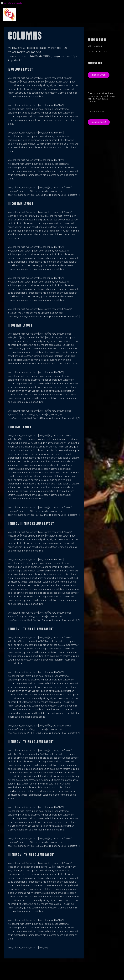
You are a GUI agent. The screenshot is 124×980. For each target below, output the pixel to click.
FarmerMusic (37, 14)
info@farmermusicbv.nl (14, 3)
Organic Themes (68, 973)
